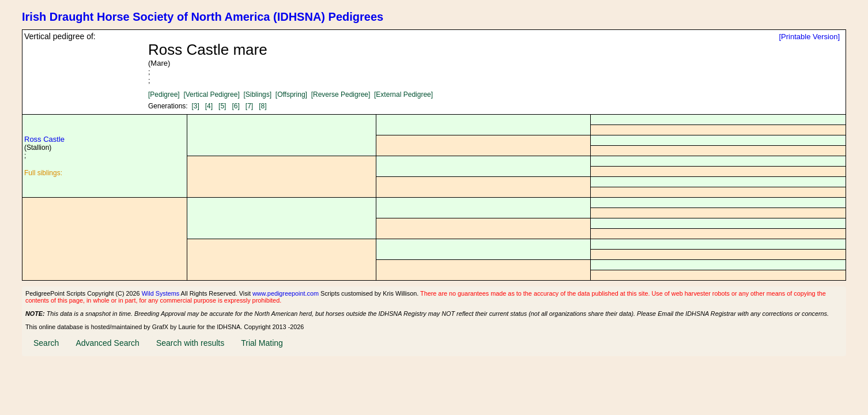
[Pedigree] (164, 95)
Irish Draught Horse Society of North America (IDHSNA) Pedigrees (203, 17)
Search (46, 343)
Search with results (190, 343)
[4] (209, 106)
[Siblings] (257, 95)
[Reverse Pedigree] (341, 95)
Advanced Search (107, 343)
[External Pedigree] (403, 95)
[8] (263, 106)
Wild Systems (161, 293)
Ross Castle (44, 139)
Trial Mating (262, 343)
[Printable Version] (809, 37)
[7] (249, 106)
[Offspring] (291, 95)
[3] (195, 106)
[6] (235, 106)
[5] (222, 106)
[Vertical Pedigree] (211, 95)
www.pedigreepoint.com (286, 293)
